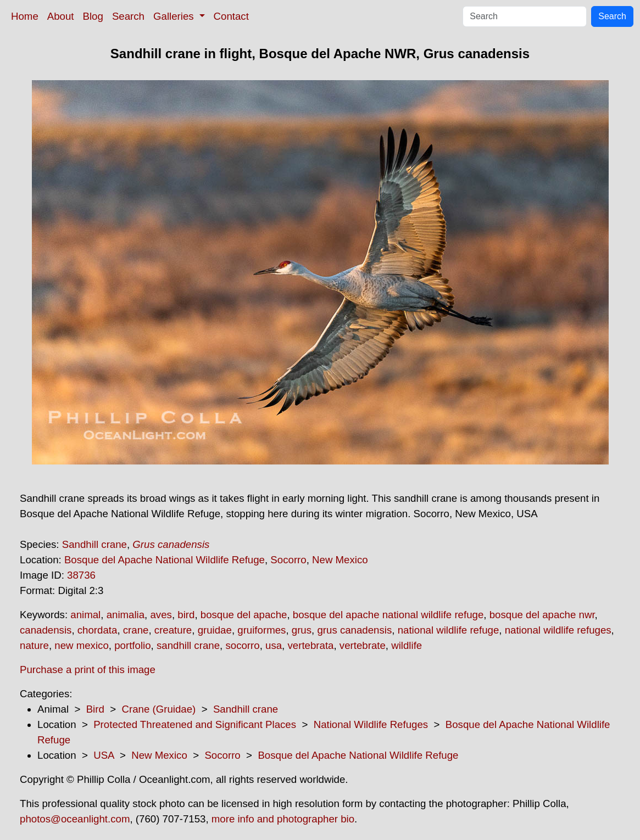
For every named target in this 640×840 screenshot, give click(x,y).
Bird (95, 709)
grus (302, 630)
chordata (98, 630)
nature (34, 645)
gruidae (215, 630)
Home (25, 16)
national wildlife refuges (558, 630)
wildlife (407, 645)
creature (173, 630)
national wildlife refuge (449, 630)
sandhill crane (188, 645)
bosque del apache (244, 615)
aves (161, 615)
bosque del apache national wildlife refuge (388, 615)
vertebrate (363, 645)
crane (136, 630)
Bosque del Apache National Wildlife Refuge (165, 560)
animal (85, 615)
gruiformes (261, 630)
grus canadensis (354, 630)
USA (104, 755)
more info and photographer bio (283, 819)
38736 (81, 575)
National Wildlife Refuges (371, 724)
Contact (231, 16)
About (61, 16)
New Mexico (340, 560)
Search (128, 16)
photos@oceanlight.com (75, 819)
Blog (93, 16)
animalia (126, 615)
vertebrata (310, 645)
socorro (242, 645)
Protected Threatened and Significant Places (195, 724)
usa (274, 645)
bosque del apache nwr (542, 615)
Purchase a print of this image (88, 670)
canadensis (46, 630)
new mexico (82, 645)
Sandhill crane (94, 544)
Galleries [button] (175, 16)
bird (186, 615)
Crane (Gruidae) (158, 709)
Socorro (288, 560)
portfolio (132, 645)
